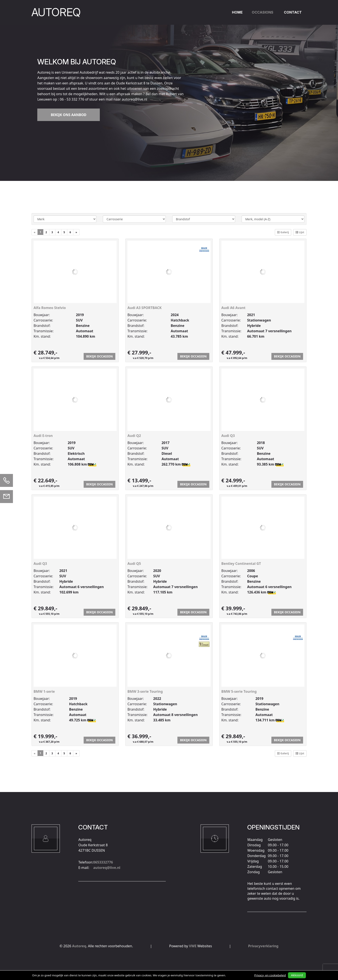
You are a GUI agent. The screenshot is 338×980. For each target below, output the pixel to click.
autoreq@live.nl (107, 847)
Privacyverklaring (263, 946)
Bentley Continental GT (241, 564)
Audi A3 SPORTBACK (144, 308)
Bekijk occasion (100, 356)
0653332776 (103, 841)
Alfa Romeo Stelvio (50, 308)
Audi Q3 (228, 436)
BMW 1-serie (44, 691)
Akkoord (297, 975)
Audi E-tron (43, 436)
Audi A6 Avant (233, 308)
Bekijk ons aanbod (68, 115)
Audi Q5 (134, 564)
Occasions (263, 12)
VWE (193, 946)
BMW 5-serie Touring (239, 691)
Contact (293, 12)
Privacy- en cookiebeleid (270, 975)
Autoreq (79, 946)
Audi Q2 (134, 436)
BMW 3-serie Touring (145, 691)
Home (237, 12)
